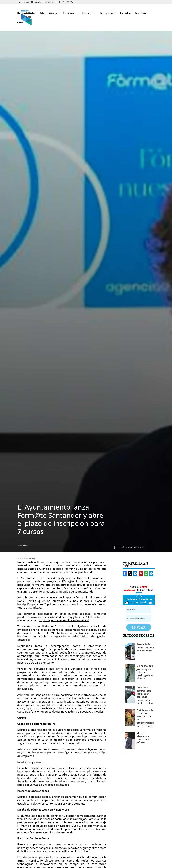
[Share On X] (130, 574)
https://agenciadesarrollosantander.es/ (64, 620)
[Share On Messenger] (135, 574)
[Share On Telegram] (151, 574)
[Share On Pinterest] (141, 574)
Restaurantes (27, 13)
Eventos (126, 13)
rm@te (70, 581)
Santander (23, 545)
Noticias (141, 13)
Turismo (69, 13)
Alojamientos (50, 13)
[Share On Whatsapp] (146, 574)
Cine (20, 23)
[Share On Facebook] (125, 574)
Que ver (87, 13)
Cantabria (107, 13)
